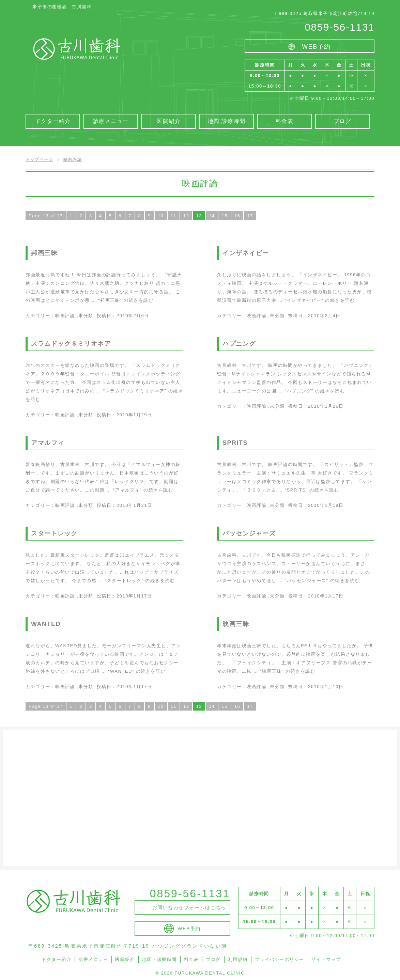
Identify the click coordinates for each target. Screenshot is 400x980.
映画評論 (65, 316)
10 (161, 216)
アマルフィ (48, 443)
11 (174, 216)
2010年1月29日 (134, 415)
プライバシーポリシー (280, 959)
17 (250, 216)
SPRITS (235, 443)
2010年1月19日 (326, 505)
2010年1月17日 (134, 596)
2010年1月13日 (326, 687)
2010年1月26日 (326, 406)
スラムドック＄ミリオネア (71, 344)
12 (186, 216)
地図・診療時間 (159, 959)
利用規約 (238, 959)
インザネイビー (246, 253)
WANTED (46, 624)
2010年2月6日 (133, 316)
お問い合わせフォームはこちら (189, 907)
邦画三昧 (44, 253)
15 (224, 216)
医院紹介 (125, 959)
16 (237, 216)
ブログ (213, 959)
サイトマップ (326, 959)
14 (212, 216)
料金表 (191, 959)
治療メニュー (93, 959)
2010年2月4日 (324, 316)
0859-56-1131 (340, 27)
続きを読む (126, 300)
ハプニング (239, 344)
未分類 (86, 316)
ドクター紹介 (56, 959)
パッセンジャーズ (249, 533)
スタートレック (54, 533)
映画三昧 (236, 624)
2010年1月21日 (134, 505)
